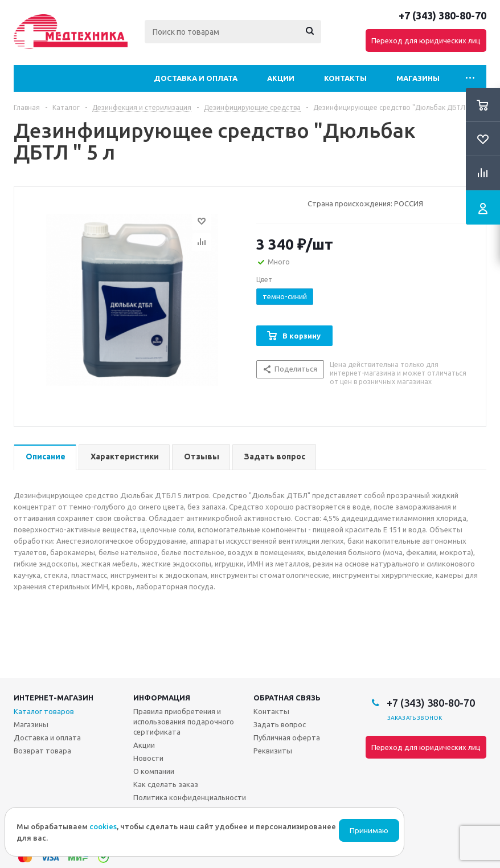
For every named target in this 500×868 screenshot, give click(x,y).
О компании (154, 771)
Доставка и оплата (196, 78)
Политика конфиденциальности (190, 797)
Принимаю (369, 831)
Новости (148, 758)
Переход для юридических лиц (426, 40)
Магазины (418, 78)
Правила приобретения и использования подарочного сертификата (184, 722)
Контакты (345, 78)
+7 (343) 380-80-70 (442, 15)
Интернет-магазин (54, 698)
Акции (281, 78)
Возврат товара (42, 751)
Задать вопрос (280, 724)
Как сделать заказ (166, 784)
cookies (103, 826)
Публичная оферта (287, 737)
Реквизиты (273, 751)
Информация (162, 698)
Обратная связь (287, 698)
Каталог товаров (44, 711)
